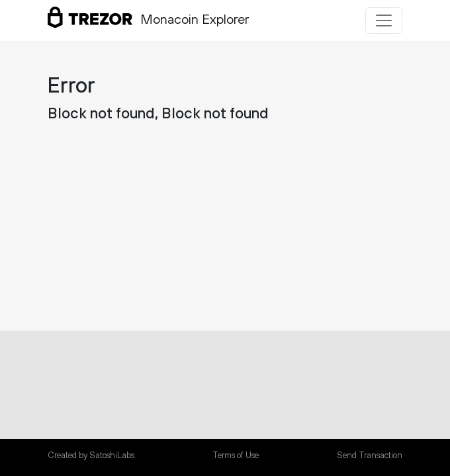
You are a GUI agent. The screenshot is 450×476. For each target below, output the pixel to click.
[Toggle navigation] (384, 20)
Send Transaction (370, 456)
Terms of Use (236, 456)
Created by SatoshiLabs (91, 456)
